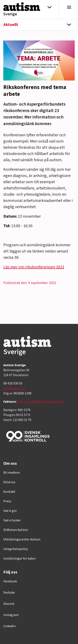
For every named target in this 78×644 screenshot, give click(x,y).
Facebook (10, 581)
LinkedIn (9, 626)
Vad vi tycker (12, 520)
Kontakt (9, 492)
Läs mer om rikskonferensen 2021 (34, 267)
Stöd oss (9, 482)
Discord (9, 604)
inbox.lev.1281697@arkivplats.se (40, 402)
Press (7, 501)
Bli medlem (12, 473)
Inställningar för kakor (20, 559)
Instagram (11, 615)
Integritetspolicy (16, 549)
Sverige (10, 14)
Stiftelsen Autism (16, 530)
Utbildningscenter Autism (22, 539)
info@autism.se (14, 388)
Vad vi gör (10, 511)
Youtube (9, 593)
